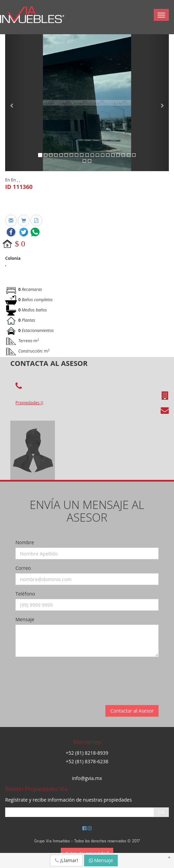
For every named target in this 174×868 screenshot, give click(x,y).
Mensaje (25, 619)
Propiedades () (29, 403)
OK (161, 812)
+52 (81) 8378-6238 (87, 761)
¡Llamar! (66, 860)
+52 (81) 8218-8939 (87, 753)
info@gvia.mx (87, 778)
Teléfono (25, 594)
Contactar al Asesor (132, 711)
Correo (23, 568)
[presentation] (68, 675)
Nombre (25, 542)
